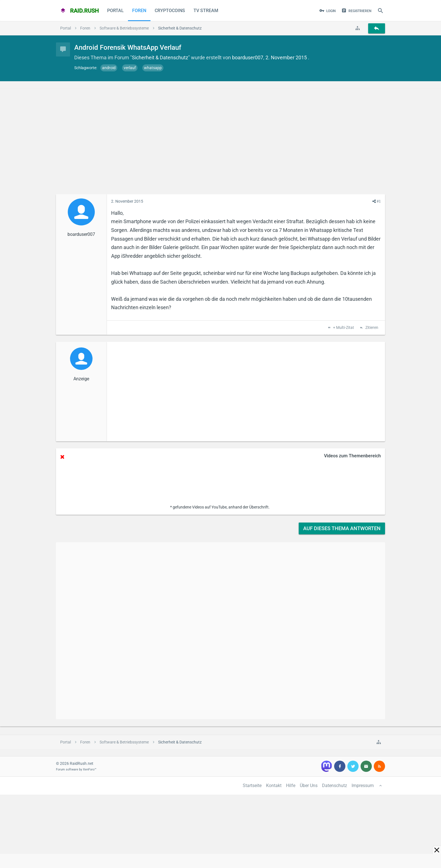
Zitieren (371, 328)
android (109, 68)
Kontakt (274, 786)
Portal (115, 11)
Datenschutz (335, 786)
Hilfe (291, 786)
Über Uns (309, 786)
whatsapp (153, 68)
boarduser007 (248, 57)
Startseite (252, 786)
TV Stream (206, 11)
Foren (139, 11)
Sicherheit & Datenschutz (160, 57)
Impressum (363, 786)
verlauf (130, 68)
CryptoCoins (170, 11)
